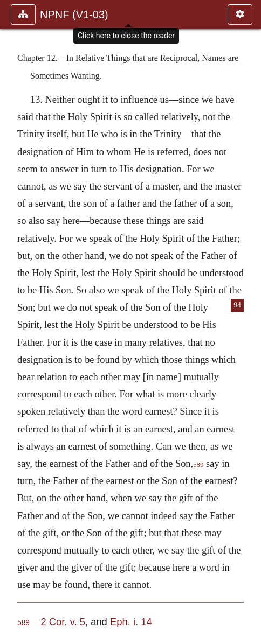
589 (198, 465)
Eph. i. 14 (131, 622)
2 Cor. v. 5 (63, 622)
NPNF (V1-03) (74, 15)
